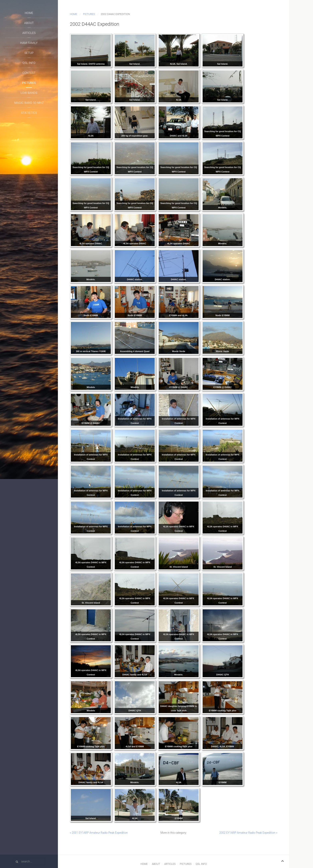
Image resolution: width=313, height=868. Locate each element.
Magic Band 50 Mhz (29, 103)
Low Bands (29, 93)
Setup (29, 53)
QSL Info (29, 63)
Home (29, 13)
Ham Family (29, 43)
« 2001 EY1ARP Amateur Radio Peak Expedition (99, 833)
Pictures (29, 83)
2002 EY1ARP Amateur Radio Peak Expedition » (248, 833)
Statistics (29, 113)
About (29, 23)
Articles (29, 33)
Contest (29, 73)
